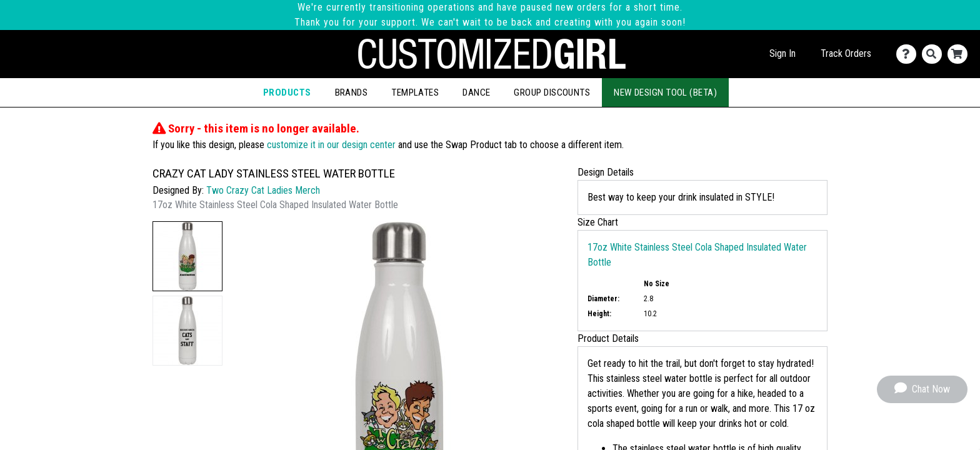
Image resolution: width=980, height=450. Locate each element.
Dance (476, 92)
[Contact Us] (909, 54)
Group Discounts (552, 92)
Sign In (782, 53)
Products (287, 92)
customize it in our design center (331, 145)
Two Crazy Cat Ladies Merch (263, 190)
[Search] (935, 54)
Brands (352, 92)
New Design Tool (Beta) (665, 92)
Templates (415, 92)
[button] (187, 256)
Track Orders (846, 53)
